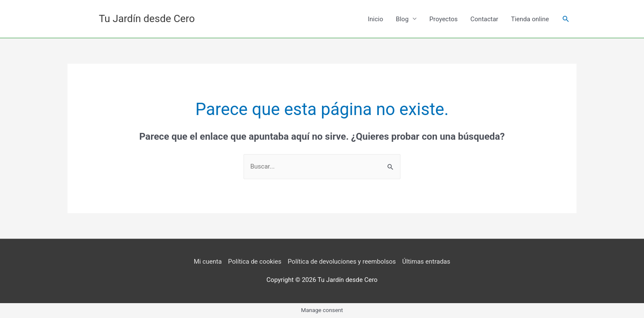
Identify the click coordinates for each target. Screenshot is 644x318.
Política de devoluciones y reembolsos (342, 262)
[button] (566, 19)
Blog (402, 19)
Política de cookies (255, 262)
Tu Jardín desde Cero (147, 19)
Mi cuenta (208, 262)
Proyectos (444, 19)
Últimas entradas (426, 262)
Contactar (484, 19)
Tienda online (530, 19)
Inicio (375, 19)
